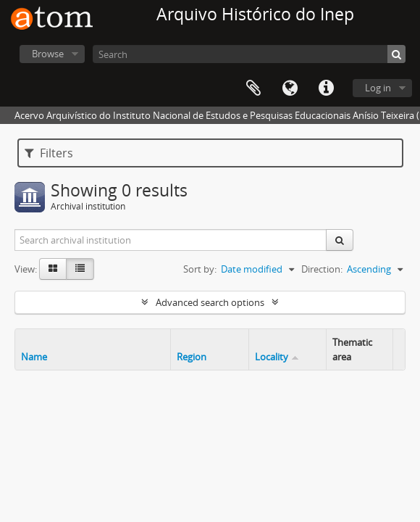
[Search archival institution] (171, 240)
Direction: (322, 269)
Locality (272, 357)
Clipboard (253, 88)
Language (290, 88)
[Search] (249, 54)
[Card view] (53, 269)
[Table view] (80, 269)
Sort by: (200, 269)
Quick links (326, 88)
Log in (378, 88)
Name (34, 357)
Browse (48, 54)
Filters (49, 153)
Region (192, 357)
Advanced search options (210, 302)
